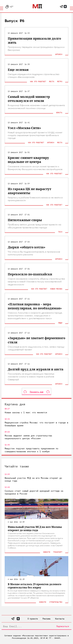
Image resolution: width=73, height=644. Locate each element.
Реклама (46, 619)
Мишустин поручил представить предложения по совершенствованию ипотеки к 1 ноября (31, 450)
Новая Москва (56, 289)
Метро (60, 81)
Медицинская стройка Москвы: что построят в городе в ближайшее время (36, 424)
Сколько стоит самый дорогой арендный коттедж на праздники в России (34, 492)
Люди (60, 323)
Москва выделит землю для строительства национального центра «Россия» (28, 437)
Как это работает (38, 81)
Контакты (60, 619)
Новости (47, 552)
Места (52, 81)
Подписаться (63, 626)
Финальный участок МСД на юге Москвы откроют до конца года (33, 479)
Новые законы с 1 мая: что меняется (26, 412)
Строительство (56, 602)
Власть (59, 113)
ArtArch (59, 54)
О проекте (33, 619)
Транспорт (58, 552)
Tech (60, 232)
